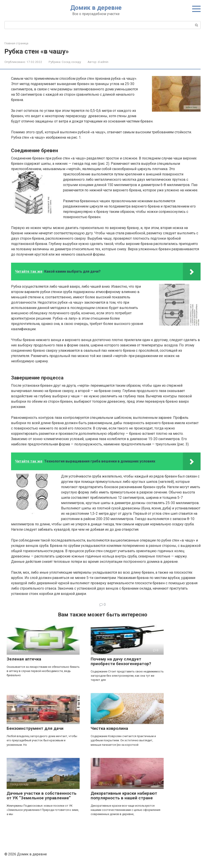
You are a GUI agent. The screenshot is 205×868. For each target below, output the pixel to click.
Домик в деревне (96, 8)
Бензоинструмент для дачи (35, 728)
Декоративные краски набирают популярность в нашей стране (124, 796)
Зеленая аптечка (24, 659)
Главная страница (16, 43)
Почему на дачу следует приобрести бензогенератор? (121, 661)
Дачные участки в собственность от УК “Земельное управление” (42, 796)
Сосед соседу (71, 62)
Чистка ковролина (109, 728)
